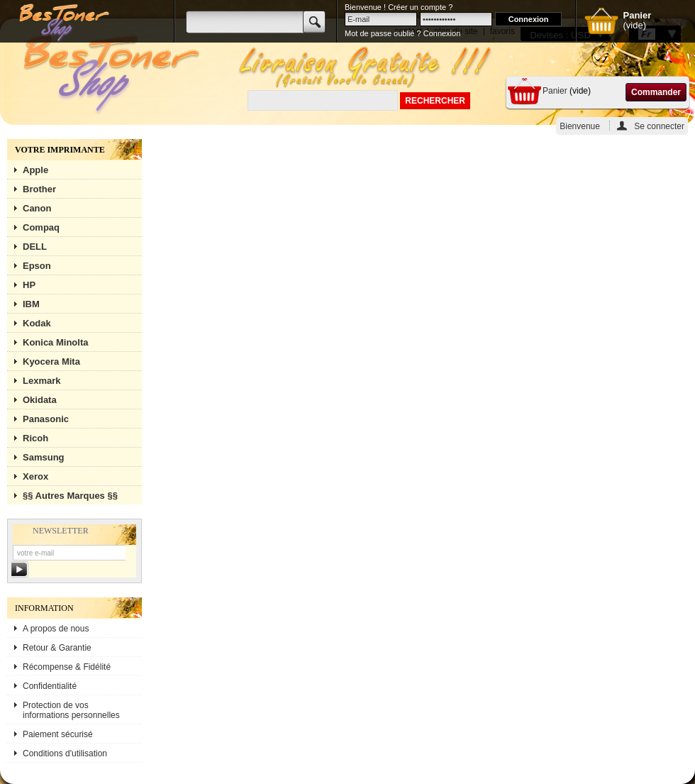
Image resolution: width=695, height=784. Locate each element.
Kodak (37, 323)
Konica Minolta (55, 342)
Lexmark (41, 381)
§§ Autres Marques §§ (70, 496)
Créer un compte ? (420, 7)
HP (29, 285)
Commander (656, 92)
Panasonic (46, 419)
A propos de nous (56, 629)
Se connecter (659, 126)
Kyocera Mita (51, 361)
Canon (37, 208)
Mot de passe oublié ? (383, 33)
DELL (35, 247)
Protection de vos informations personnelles (71, 710)
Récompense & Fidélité (67, 667)
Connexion (442, 33)
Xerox (35, 476)
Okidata (40, 400)
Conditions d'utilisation (65, 753)
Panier (555, 91)
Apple (35, 170)
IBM (31, 304)
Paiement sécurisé (58, 734)
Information (44, 608)
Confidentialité (50, 686)
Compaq (41, 227)
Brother (39, 189)
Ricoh (35, 438)
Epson (37, 266)
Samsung (44, 457)
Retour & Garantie (57, 648)
